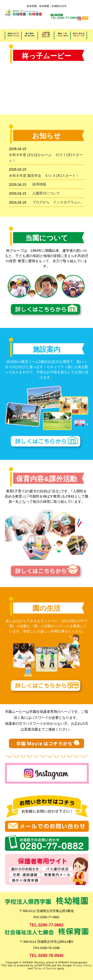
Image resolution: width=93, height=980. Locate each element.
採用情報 (39, 184)
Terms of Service (45, 968)
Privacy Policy (82, 965)
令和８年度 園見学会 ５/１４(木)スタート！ (44, 176)
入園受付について (48, 193)
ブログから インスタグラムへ (57, 202)
